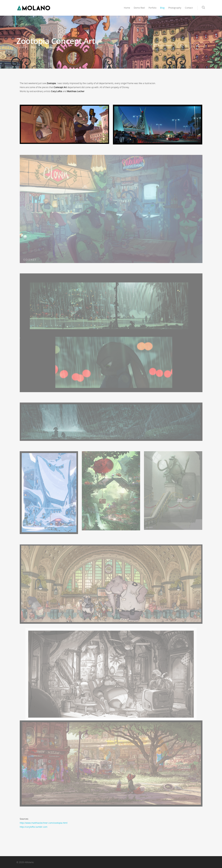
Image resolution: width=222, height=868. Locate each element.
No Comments (163, 45)
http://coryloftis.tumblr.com (34, 827)
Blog (162, 8)
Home (127, 8)
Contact (189, 8)
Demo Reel (139, 8)
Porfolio (152, 8)
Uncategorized (53, 47)
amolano (23, 47)
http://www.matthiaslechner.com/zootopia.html (44, 823)
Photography (175, 8)
